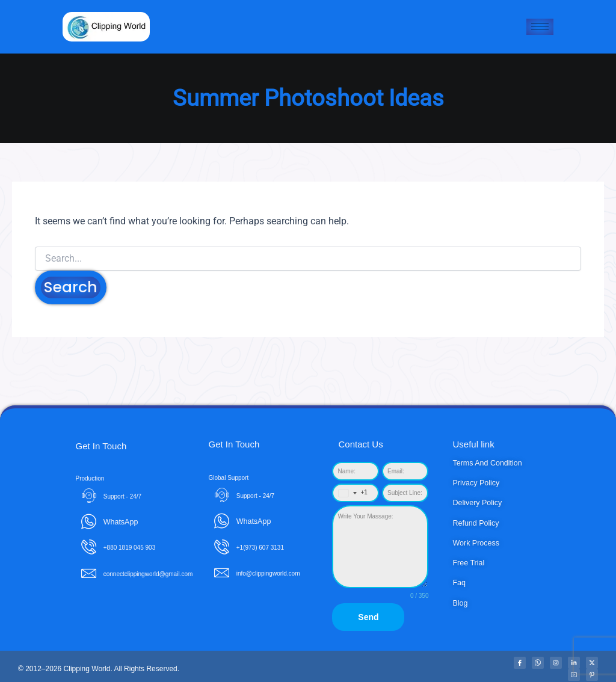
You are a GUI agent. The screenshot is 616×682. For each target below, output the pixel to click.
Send (368, 617)
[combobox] (350, 493)
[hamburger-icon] (540, 27)
